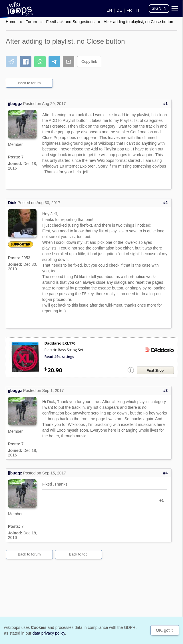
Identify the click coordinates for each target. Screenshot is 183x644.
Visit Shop (155, 370)
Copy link (89, 62)
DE (119, 10)
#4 (166, 473)
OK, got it (164, 630)
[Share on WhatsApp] (40, 62)
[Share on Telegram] (54, 62)
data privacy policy (49, 633)
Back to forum (29, 83)
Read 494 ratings (59, 357)
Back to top (78, 554)
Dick (12, 203)
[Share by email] (69, 62)
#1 (166, 104)
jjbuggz (15, 104)
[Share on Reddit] (11, 62)
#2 (166, 203)
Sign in (159, 8)
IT (138, 10)
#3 (166, 391)
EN (109, 10)
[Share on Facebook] (26, 62)
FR (129, 10)
